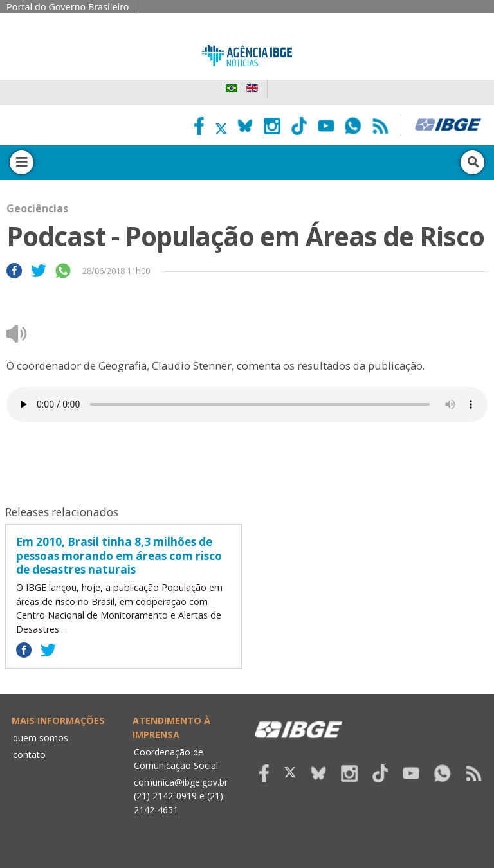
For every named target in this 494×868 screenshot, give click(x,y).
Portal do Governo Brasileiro (68, 7)
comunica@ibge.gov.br (181, 782)
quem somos (41, 738)
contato (29, 755)
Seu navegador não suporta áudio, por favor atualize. (247, 404)
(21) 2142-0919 (165, 796)
